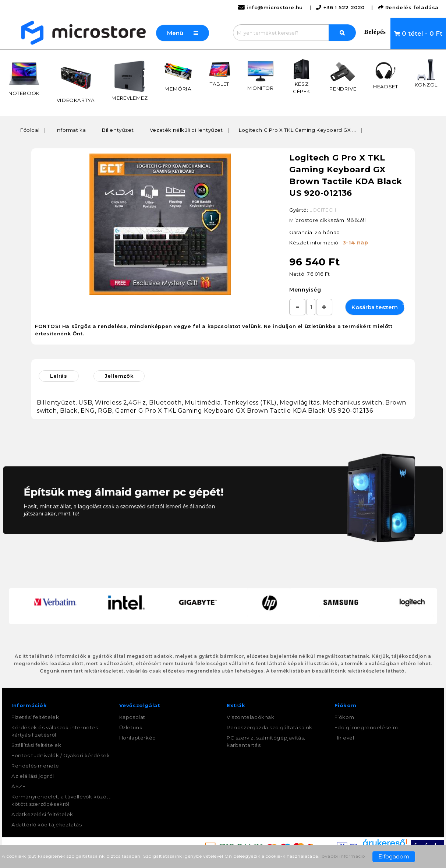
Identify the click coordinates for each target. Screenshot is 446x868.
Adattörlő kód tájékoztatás (47, 825)
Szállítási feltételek (36, 745)
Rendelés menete (35, 766)
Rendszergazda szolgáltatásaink (270, 727)
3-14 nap (355, 243)
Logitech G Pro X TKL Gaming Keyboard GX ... (298, 130)
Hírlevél (344, 738)
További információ (342, 856)
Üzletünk (131, 727)
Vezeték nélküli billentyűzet (186, 130)
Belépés (375, 32)
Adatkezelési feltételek (42, 814)
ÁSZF (18, 786)
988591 (357, 220)
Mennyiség (305, 290)
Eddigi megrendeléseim (366, 727)
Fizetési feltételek (35, 717)
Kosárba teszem (378, 307)
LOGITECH (323, 210)
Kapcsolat (132, 717)
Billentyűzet (118, 130)
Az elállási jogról (33, 776)
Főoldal (30, 130)
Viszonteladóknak (251, 717)
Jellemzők (119, 376)
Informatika (71, 130)
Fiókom (344, 717)
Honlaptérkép (138, 738)
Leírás (59, 376)
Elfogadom (394, 856)
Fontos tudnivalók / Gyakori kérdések (61, 755)
